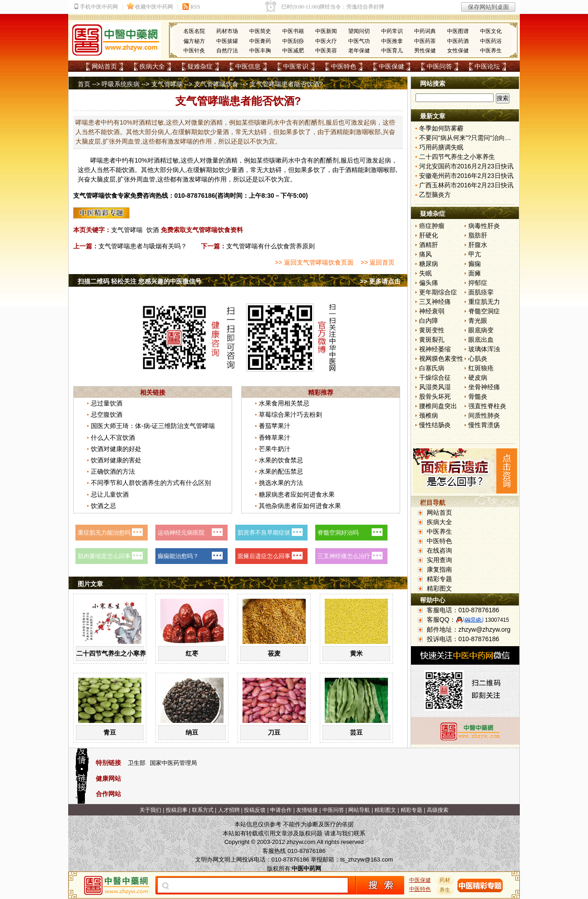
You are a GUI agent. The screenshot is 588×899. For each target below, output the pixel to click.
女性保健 (458, 51)
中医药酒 (458, 41)
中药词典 (425, 31)
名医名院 (194, 31)
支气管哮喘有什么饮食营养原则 (271, 246)
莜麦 (274, 653)
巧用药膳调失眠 (441, 147)
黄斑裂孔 (432, 340)
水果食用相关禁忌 (284, 403)
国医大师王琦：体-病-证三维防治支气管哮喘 (153, 426)
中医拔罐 (227, 41)
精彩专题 (439, 579)
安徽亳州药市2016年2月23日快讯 (466, 176)
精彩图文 (439, 588)
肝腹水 (478, 245)
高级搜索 (438, 810)
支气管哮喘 (167, 84)
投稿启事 (177, 810)
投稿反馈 (255, 810)
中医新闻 (326, 31)
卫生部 (137, 763)
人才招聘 (229, 810)
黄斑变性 (432, 330)
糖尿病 (429, 264)
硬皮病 (478, 377)
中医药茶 (425, 41)
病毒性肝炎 (484, 226)
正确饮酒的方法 (113, 471)
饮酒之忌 (103, 506)
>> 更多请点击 (380, 281)
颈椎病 (429, 415)
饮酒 (153, 230)
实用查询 (439, 560)
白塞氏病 (432, 368)
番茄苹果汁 (275, 426)
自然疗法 (227, 51)
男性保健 (425, 51)
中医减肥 (293, 51)
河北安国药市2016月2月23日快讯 (466, 166)
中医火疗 (326, 41)
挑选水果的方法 (281, 483)
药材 (445, 880)
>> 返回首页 (378, 262)
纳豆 (192, 732)
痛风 (425, 254)
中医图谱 (458, 31)
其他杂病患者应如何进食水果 (300, 506)
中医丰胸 (260, 51)
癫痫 (475, 264)
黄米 (356, 653)
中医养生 (491, 51)
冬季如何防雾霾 (441, 128)
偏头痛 (429, 283)
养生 (445, 890)
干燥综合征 (435, 377)
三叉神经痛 (435, 302)
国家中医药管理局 (173, 763)
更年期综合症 (438, 292)
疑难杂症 (200, 66)
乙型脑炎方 (435, 195)
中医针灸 (194, 51)
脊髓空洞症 (484, 311)
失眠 (425, 273)
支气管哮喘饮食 (216, 84)
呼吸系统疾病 (121, 84)
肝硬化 (429, 235)
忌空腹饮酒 (107, 415)
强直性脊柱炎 (487, 406)
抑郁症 (478, 283)
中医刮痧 (293, 41)
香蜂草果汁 (275, 438)
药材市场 (227, 31)
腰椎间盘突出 (438, 406)
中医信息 (248, 66)
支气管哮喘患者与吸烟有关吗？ (143, 246)
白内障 (429, 321)
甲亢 (475, 254)
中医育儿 (392, 51)
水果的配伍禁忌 (281, 471)
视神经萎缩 (435, 349)
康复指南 (439, 569)
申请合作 (281, 810)
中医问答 (439, 66)
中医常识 (296, 66)
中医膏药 (260, 41)
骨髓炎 (478, 396)
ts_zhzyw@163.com (366, 859)
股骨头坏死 (435, 396)
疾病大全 (152, 66)
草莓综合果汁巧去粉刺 (290, 415)
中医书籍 (293, 31)
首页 (84, 84)
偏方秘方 (194, 41)
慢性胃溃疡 (484, 425)
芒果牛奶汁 (275, 449)
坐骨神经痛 (484, 387)
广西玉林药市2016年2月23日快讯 (466, 185)
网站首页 (104, 66)
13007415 (497, 620)
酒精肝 (429, 245)
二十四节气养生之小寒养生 (114, 653)
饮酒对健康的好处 (116, 449)
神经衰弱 (432, 311)
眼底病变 (481, 330)
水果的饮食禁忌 (281, 460)
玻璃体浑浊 (484, 349)
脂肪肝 (478, 235)
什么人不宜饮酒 (113, 438)
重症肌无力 (484, 302)
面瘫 (475, 273)
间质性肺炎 (484, 415)
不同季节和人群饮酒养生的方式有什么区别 (151, 483)
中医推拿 (392, 41)
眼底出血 (481, 340)
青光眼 (478, 321)
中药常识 (392, 31)
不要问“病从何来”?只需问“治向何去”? (471, 138)
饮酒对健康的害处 (116, 460)
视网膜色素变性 (441, 359)
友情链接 (307, 810)
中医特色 (344, 66)
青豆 (110, 732)
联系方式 (203, 810)
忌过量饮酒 (107, 403)
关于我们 (150, 810)
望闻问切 (359, 31)
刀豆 (274, 732)
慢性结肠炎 (435, 425)
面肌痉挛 (481, 292)
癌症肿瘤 (432, 226)
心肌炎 (478, 359)
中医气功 (359, 41)
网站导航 (359, 810)
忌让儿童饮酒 (110, 494)
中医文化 (491, 31)
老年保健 (359, 51)
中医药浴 (491, 41)
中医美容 (326, 51)
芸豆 (356, 732)
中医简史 (260, 31)
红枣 (192, 653)
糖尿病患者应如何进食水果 (297, 494)
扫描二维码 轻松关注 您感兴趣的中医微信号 (140, 281)
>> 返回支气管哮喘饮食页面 (314, 262)
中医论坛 (487, 66)
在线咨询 (439, 550)
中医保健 (392, 66)
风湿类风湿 (435, 387)
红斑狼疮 (481, 368)
